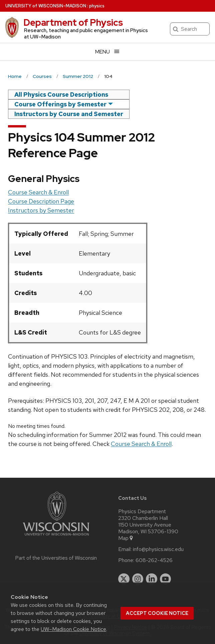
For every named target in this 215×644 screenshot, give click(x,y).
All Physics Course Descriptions (61, 95)
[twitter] (124, 579)
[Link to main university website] (56, 537)
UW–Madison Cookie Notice (73, 629)
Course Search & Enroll (38, 192)
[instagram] (138, 579)
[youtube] (166, 579)
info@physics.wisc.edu (158, 549)
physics (97, 6)
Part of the (56, 558)
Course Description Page (41, 201)
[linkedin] (152, 579)
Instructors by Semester (41, 210)
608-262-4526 (154, 560)
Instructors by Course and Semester (69, 114)
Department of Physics (73, 22)
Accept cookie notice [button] (157, 613)
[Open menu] (107, 52)
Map (126, 538)
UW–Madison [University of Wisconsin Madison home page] (46, 6)
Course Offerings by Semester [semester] (60, 104)
